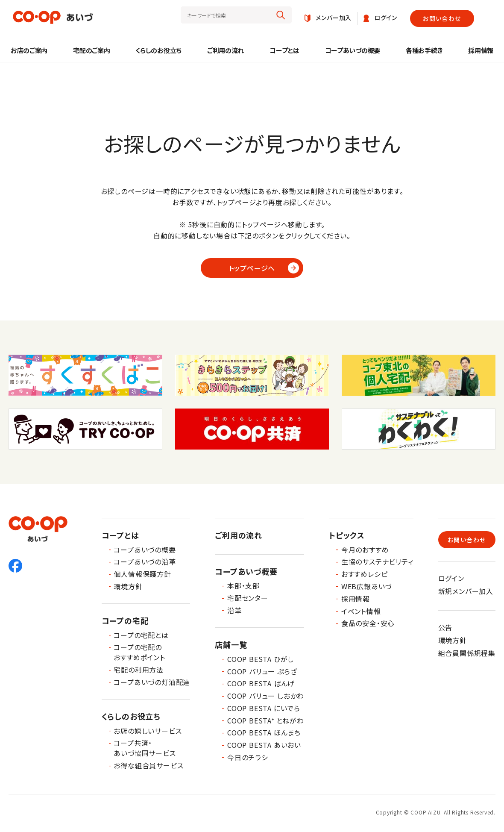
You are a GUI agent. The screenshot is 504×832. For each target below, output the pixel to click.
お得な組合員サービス (148, 765)
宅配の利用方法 (139, 670)
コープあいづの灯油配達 (152, 682)
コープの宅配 (125, 620)
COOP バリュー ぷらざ (262, 671)
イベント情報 (361, 611)
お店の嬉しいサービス (148, 731)
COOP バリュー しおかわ (266, 696)
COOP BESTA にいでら (264, 708)
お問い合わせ (442, 18)
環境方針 (128, 586)
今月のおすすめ (365, 550)
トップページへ (252, 268)
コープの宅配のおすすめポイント (139, 652)
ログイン (451, 578)
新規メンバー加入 (466, 591)
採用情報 (481, 50)
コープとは (284, 50)
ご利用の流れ (226, 50)
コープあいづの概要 (353, 50)
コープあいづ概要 (246, 571)
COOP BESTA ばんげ (261, 683)
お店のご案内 (29, 50)
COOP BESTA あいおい (264, 745)
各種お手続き (424, 50)
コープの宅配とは (141, 635)
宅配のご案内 (91, 50)
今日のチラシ (248, 757)
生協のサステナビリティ (377, 562)
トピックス (347, 535)
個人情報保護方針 (142, 574)
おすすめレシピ (365, 574)
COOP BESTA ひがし (261, 659)
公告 (445, 627)
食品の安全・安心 (368, 623)
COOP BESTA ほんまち (264, 732)
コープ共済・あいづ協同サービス (145, 748)
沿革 (234, 610)
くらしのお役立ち (158, 50)
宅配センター (248, 598)
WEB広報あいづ (366, 586)
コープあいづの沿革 (145, 562)
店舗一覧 (231, 644)
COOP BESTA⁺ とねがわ (266, 720)
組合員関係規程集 (467, 653)
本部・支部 (243, 585)
